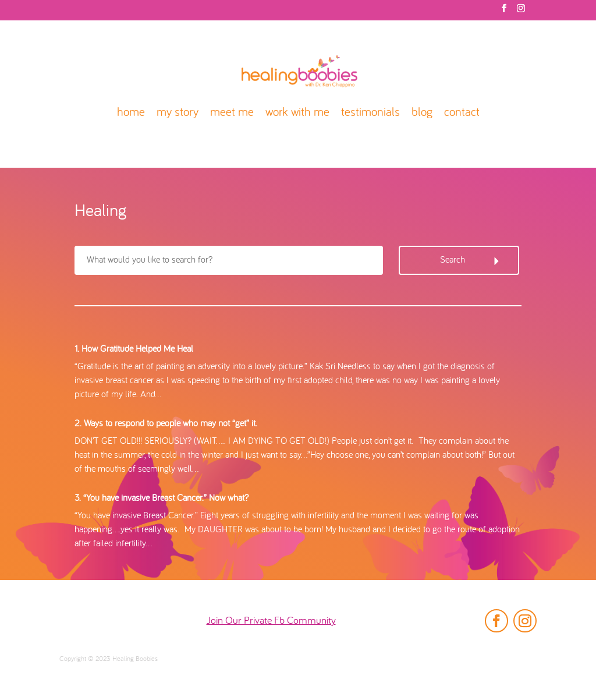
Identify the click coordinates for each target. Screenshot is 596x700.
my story (178, 113)
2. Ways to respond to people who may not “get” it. (166, 424)
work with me (297, 113)
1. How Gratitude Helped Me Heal (134, 349)
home (131, 113)
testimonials (370, 113)
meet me (232, 113)
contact (462, 113)
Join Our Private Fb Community (271, 621)
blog (422, 113)
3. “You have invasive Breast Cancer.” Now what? (162, 499)
